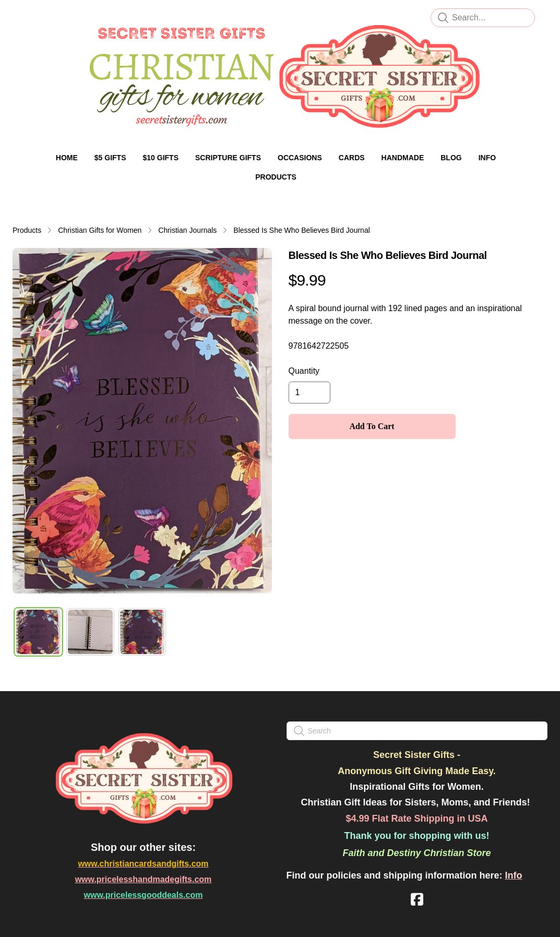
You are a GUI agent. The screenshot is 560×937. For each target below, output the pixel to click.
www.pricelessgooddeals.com (144, 895)
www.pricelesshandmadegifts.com (144, 879)
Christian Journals (187, 230)
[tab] (38, 632)
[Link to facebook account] (417, 899)
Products (27, 230)
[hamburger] (33, 17)
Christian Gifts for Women (100, 230)
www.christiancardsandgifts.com (143, 864)
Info (514, 875)
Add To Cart (372, 426)
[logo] (280, 76)
